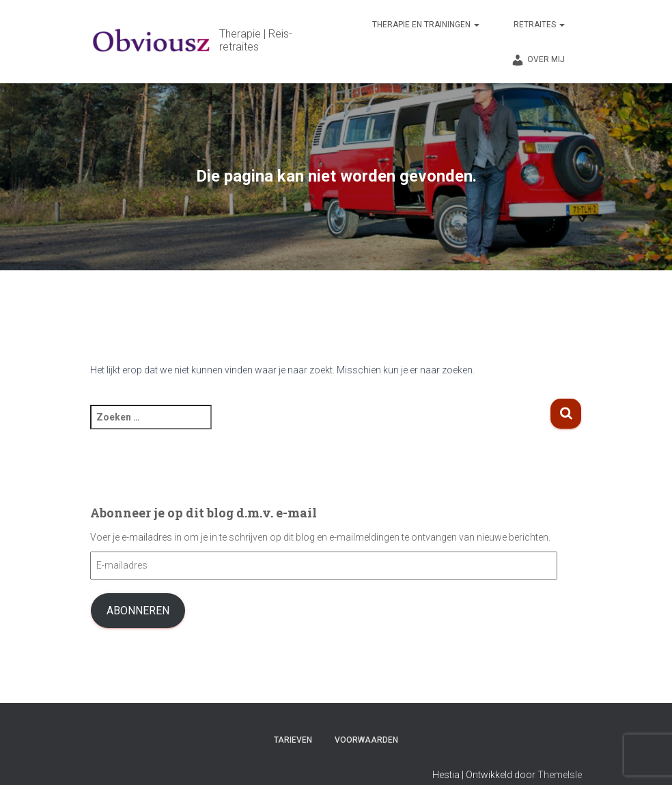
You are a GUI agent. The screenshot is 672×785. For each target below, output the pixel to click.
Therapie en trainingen (426, 25)
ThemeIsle (560, 775)
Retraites (539, 25)
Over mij (538, 60)
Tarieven (293, 740)
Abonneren (138, 611)
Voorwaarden (366, 740)
